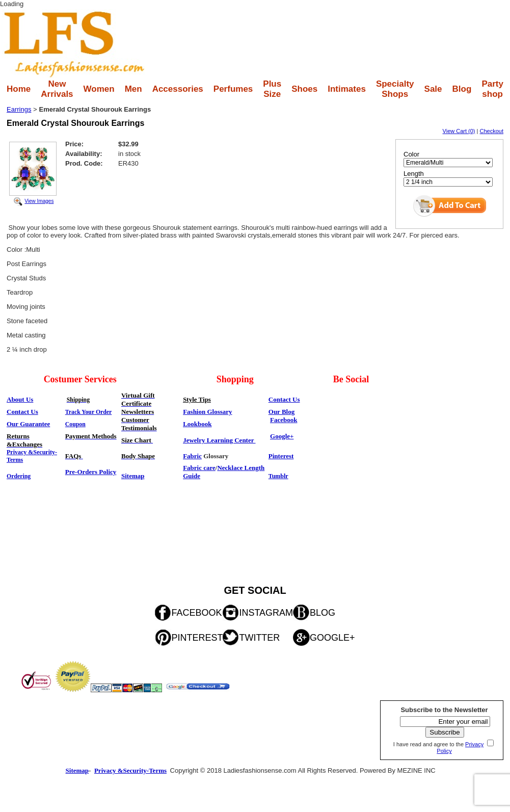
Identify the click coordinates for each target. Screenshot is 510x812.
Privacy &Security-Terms (130, 770)
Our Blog (281, 412)
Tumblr (278, 476)
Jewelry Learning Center (219, 440)
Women (99, 89)
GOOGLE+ (332, 638)
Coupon (75, 424)
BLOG (323, 613)
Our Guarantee (28, 424)
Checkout (492, 131)
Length (414, 174)
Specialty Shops (395, 89)
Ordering (19, 476)
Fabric (192, 456)
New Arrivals (57, 89)
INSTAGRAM (266, 613)
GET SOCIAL (255, 590)
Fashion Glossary (207, 412)
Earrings (19, 109)
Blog (462, 89)
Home (19, 89)
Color (411, 154)
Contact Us (284, 399)
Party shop (492, 89)
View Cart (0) (459, 131)
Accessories (178, 89)
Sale (433, 89)
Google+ (282, 436)
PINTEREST (197, 638)
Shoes (304, 89)
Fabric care (199, 468)
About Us (20, 399)
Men (133, 89)
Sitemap (133, 476)
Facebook (284, 420)
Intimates (347, 89)
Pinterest (281, 456)
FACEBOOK (196, 613)
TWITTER (259, 638)
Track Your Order (89, 412)
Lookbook (197, 424)
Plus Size (272, 89)
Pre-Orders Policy (91, 472)
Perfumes (233, 89)
